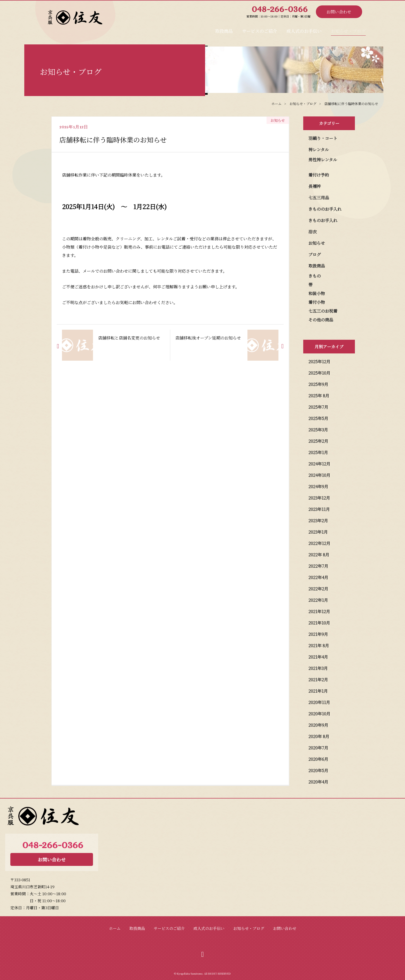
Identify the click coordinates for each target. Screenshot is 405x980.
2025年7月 (318, 407)
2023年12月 (319, 498)
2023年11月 (319, 509)
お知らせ (317, 243)
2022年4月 (318, 577)
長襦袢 (315, 186)
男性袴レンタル (323, 160)
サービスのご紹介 (226, 29)
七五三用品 (319, 198)
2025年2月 (318, 441)
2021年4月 (318, 657)
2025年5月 (318, 418)
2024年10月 (319, 475)
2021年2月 (318, 680)
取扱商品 (178, 29)
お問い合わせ (339, 12)
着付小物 (317, 302)
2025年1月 (318, 452)
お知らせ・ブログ (342, 29)
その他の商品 (321, 320)
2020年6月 (318, 759)
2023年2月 (318, 521)
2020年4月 (318, 782)
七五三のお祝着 (323, 311)
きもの (315, 276)
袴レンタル (319, 150)
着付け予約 (319, 175)
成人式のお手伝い (284, 29)
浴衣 (313, 232)
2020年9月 (318, 725)
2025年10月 (319, 373)
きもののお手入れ (325, 209)
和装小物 (317, 293)
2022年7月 (318, 566)
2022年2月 (318, 589)
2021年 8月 (319, 646)
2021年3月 (318, 668)
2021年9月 (318, 634)
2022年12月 (319, 543)
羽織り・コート (323, 138)
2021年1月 (318, 691)
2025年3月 (318, 430)
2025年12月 (319, 362)
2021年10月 (319, 623)
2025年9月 (318, 384)
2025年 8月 (319, 396)
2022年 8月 (319, 555)
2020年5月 (318, 770)
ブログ (315, 254)
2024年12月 (319, 464)
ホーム (115, 928)
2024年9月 (318, 487)
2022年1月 (318, 600)
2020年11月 (319, 702)
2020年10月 (319, 714)
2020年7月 (318, 748)
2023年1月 (318, 532)
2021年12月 (319, 611)
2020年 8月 (319, 736)
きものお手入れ (323, 220)
